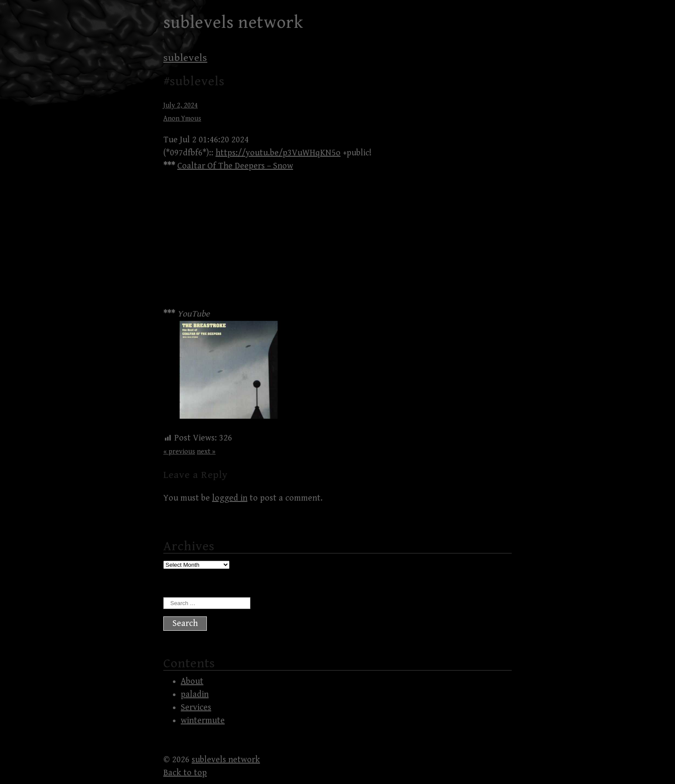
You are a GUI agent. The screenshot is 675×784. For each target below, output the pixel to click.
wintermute (203, 721)
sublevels (185, 58)
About (192, 681)
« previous (179, 452)
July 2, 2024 (181, 106)
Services (196, 708)
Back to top (185, 773)
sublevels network (233, 23)
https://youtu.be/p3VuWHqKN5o (278, 153)
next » (206, 452)
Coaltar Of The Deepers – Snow (235, 166)
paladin (195, 695)
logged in (230, 498)
